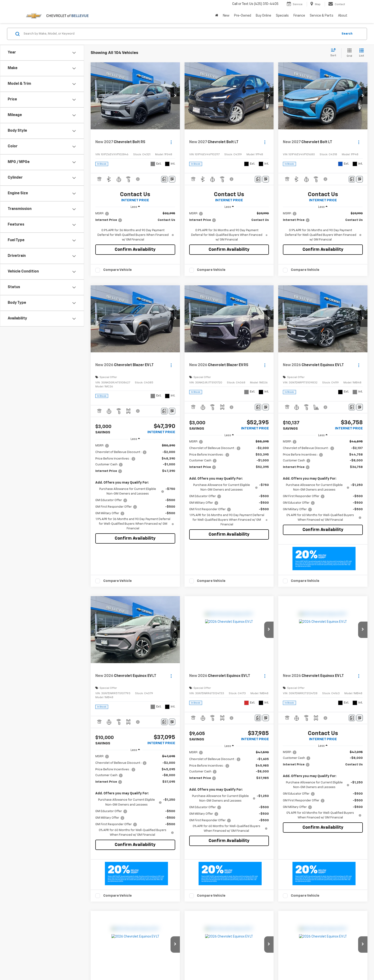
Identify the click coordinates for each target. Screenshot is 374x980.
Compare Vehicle (118, 270)
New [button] (226, 16)
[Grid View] (348, 53)
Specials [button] (282, 16)
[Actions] (171, 142)
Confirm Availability (135, 250)
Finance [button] (299, 16)
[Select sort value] (335, 53)
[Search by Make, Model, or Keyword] (180, 34)
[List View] (362, 53)
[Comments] (164, 179)
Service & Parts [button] (322, 16)
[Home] (217, 16)
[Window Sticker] (172, 179)
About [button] (343, 16)
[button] (175, 96)
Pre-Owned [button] (243, 16)
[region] (135, 227)
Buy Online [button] (264, 16)
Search (347, 34)
